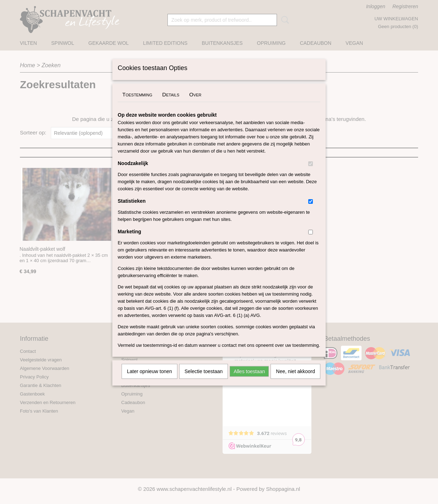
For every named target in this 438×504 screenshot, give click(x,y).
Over (195, 104)
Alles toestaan (249, 381)
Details (171, 104)
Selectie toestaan (204, 381)
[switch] (311, 173)
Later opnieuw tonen (149, 381)
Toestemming (137, 104)
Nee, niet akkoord (295, 381)
